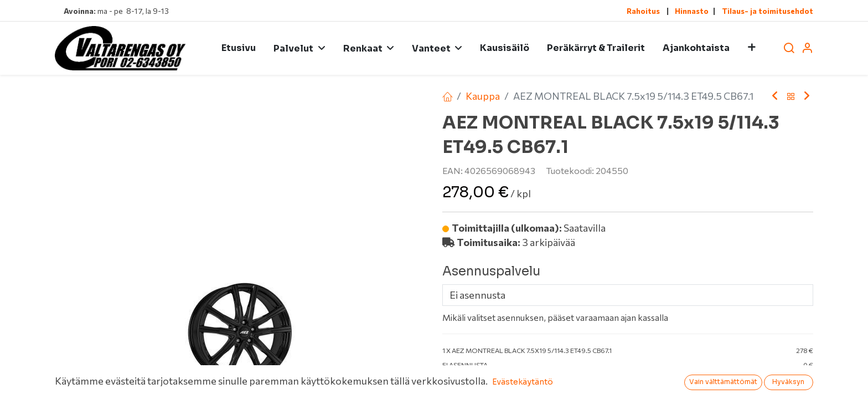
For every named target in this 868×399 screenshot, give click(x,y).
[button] (751, 48)
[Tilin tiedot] (807, 48)
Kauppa (483, 96)
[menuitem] (239, 48)
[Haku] (789, 48)
